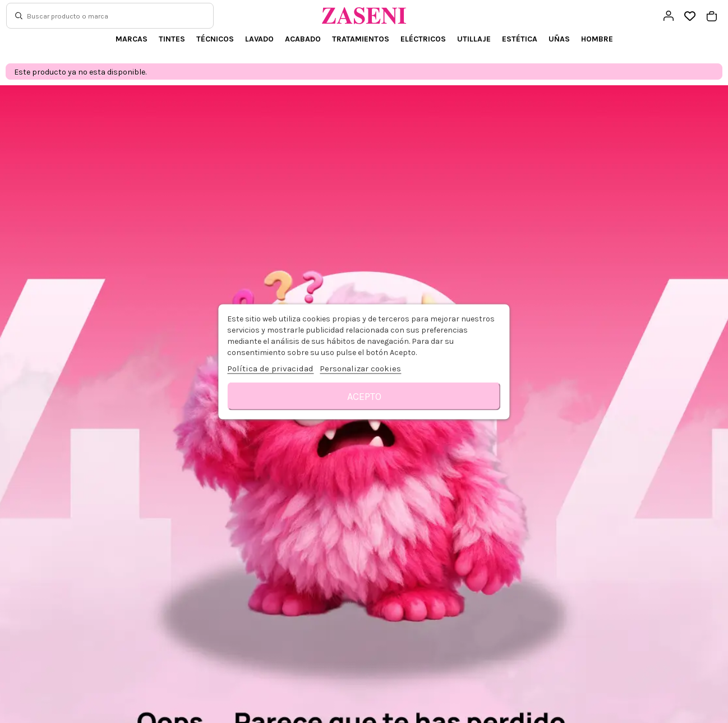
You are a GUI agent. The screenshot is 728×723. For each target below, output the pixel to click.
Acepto (364, 396)
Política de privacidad (270, 368)
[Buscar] (19, 16)
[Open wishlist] (690, 17)
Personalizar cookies (360, 368)
